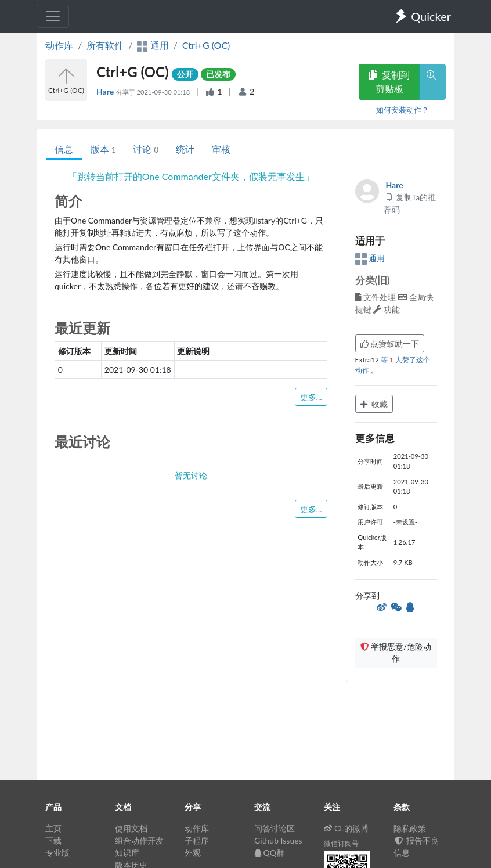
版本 (103, 149)
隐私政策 (410, 828)
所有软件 (105, 45)
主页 (53, 828)
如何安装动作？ (402, 110)
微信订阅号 (341, 843)
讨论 (145, 149)
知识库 (127, 853)
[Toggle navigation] (53, 16)
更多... (311, 397)
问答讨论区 (275, 828)
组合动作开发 (139, 840)
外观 (193, 853)
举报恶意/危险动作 (396, 653)
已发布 (218, 74)
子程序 (197, 840)
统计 (185, 149)
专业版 (57, 853)
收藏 (374, 404)
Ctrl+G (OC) (206, 45)
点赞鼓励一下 (390, 343)
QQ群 (269, 853)
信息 (64, 149)
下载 (53, 840)
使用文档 (131, 828)
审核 (221, 149)
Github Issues (278, 840)
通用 (370, 258)
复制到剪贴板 (389, 82)
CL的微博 (346, 828)
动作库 (59, 45)
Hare (106, 91)
